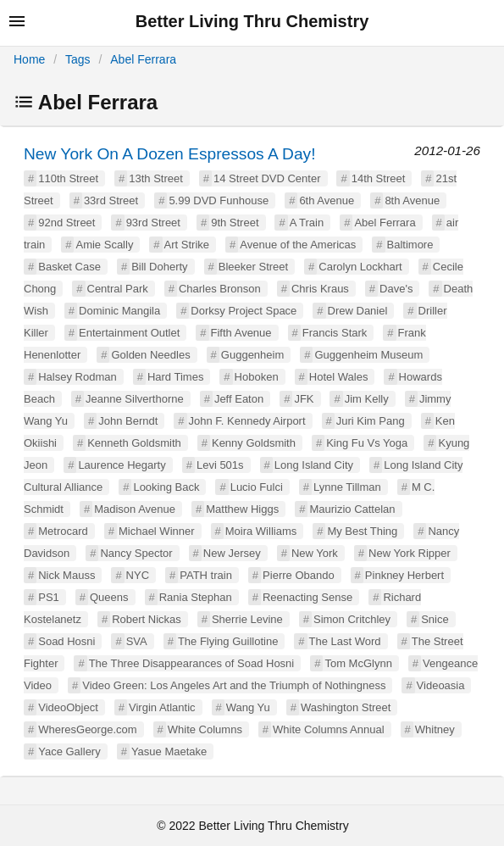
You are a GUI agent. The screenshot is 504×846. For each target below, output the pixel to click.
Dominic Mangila (119, 311)
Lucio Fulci (257, 487)
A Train (307, 223)
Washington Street (346, 707)
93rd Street (153, 223)
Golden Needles (150, 355)
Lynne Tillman (347, 487)
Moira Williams (261, 531)
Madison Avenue (135, 509)
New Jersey (232, 553)
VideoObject (68, 707)
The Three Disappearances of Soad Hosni (192, 663)
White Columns (205, 729)
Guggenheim (252, 355)
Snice (435, 619)
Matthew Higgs (242, 509)
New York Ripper (410, 553)
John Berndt (128, 421)
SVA (137, 641)
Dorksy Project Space (244, 311)
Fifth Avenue (241, 333)
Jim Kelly (367, 399)
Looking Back (166, 487)
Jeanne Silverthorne (135, 399)
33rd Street (111, 200)
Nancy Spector (136, 553)
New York (315, 553)
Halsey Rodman (78, 377)
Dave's (396, 289)
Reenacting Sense (307, 597)
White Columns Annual (329, 729)
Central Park (118, 289)
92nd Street (66, 223)
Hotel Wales (339, 377)
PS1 (49, 597)
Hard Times (175, 377)
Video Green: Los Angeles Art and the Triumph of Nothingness (234, 685)
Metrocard (63, 531)
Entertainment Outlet (129, 333)
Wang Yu (248, 707)
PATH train (206, 575)
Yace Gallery (69, 751)
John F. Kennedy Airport (247, 421)
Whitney (435, 729)
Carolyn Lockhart (360, 267)
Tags (78, 59)
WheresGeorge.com (87, 729)
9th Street (235, 223)
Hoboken (257, 377)
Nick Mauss (66, 575)
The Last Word (345, 641)
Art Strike (187, 245)
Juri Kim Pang (371, 421)
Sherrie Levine (247, 619)
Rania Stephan (196, 597)
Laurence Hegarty (122, 465)
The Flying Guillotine (228, 641)
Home (29, 59)
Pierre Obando (299, 575)
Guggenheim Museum (368, 355)
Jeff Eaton (239, 399)
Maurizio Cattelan (352, 509)
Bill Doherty (159, 267)
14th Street (379, 178)
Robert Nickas (147, 619)
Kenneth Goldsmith (134, 443)
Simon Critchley (352, 619)
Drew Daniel (358, 311)
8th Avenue (412, 200)
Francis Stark (335, 333)
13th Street (156, 178)
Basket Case (69, 267)
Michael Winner (157, 531)
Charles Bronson (220, 289)
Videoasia (441, 685)
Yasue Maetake (169, 751)
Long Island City (314, 465)
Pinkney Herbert (404, 575)
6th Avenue (327, 200)
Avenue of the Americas (298, 245)
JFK (304, 399)
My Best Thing (362, 531)
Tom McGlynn (358, 663)
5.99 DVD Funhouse (219, 200)
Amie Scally (104, 245)
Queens (109, 597)
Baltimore (410, 245)
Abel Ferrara (143, 59)
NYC (138, 575)
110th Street (68, 178)
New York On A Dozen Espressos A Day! (170, 154)
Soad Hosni (66, 641)
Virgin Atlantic (162, 707)
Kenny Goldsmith (254, 443)
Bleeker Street (253, 267)
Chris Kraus (320, 289)
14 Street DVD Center (267, 178)
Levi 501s (220, 465)
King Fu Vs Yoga (367, 443)
